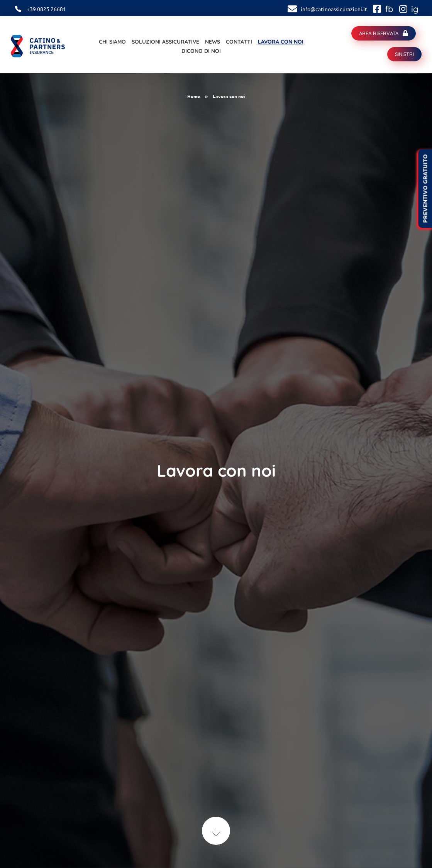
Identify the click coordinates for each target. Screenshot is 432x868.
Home (194, 96)
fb (389, 9)
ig (415, 9)
